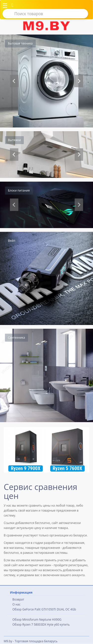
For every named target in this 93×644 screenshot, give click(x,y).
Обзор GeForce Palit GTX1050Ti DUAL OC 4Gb (44, 609)
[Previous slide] (14, 81)
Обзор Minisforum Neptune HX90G (37, 620)
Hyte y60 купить (58, 624)
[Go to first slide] (79, 155)
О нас (16, 604)
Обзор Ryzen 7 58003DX (29, 624)
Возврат (18, 599)
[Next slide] (79, 81)
